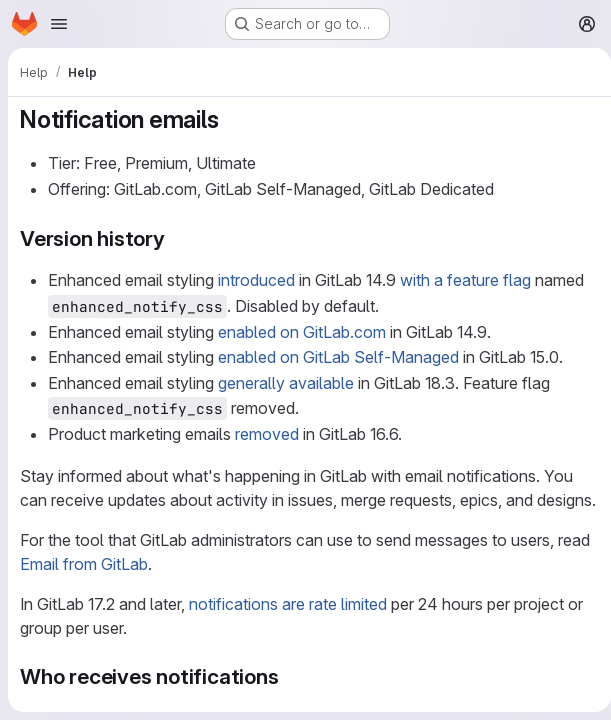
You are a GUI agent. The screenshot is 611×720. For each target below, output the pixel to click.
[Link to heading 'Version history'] (176, 238)
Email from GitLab (84, 588)
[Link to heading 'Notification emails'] (231, 119)
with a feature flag (465, 280)
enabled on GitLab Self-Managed (338, 357)
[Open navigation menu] (59, 24)
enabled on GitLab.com (302, 332)
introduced (256, 280)
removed (267, 434)
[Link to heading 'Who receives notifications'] (290, 700)
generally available (286, 383)
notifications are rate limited (288, 628)
